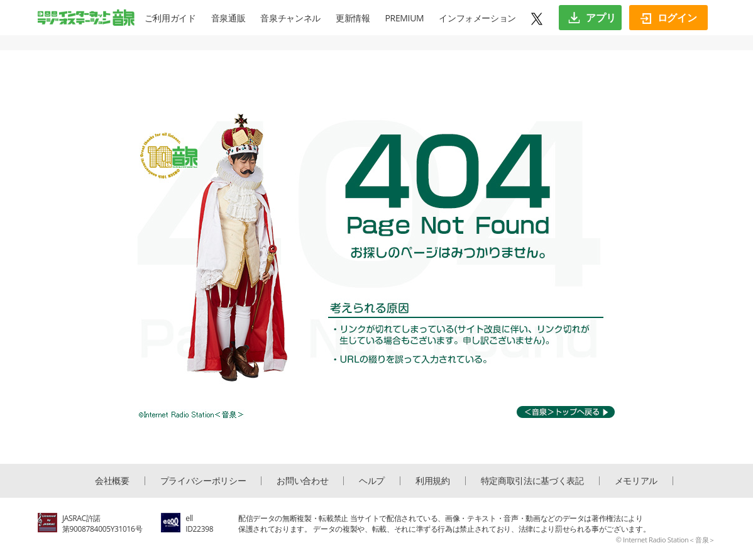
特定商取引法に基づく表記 (532, 481)
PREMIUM (405, 18)
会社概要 (112, 481)
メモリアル (636, 481)
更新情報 (353, 18)
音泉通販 (228, 18)
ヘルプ (372, 481)
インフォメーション (477, 18)
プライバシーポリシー (203, 481)
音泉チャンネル (290, 18)
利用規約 (433, 481)
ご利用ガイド (170, 18)
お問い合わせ (302, 481)
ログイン (668, 18)
